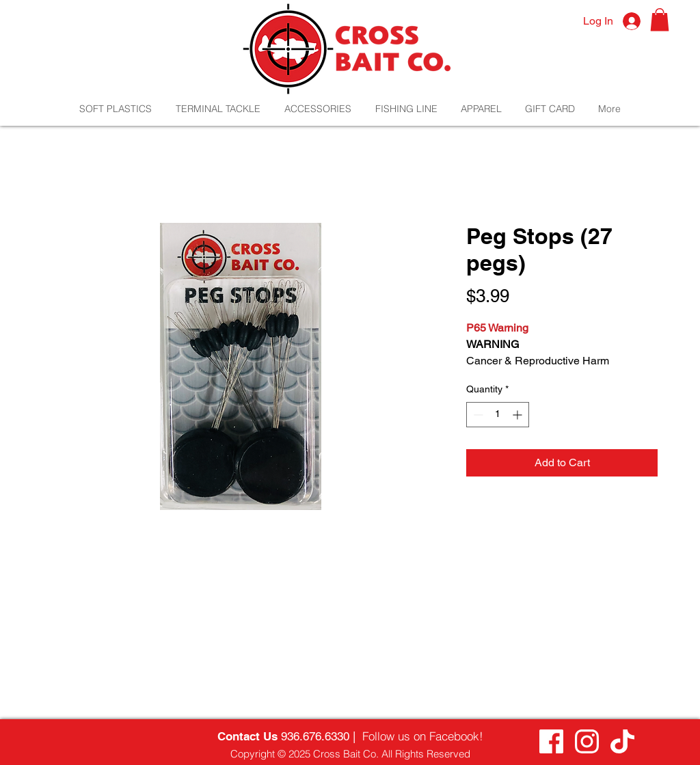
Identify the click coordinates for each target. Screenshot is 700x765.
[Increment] (519, 415)
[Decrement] (477, 415)
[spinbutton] (498, 415)
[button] (660, 19)
